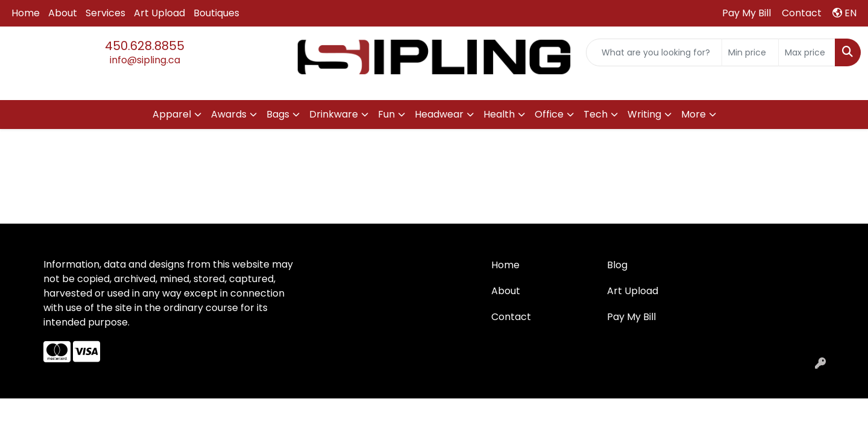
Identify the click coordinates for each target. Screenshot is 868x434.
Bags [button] (278, 114)
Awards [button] (229, 114)
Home (26, 13)
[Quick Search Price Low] (750, 52)
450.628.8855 (145, 46)
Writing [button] (644, 114)
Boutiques (216, 13)
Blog (617, 265)
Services (105, 13)
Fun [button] (386, 114)
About (63, 13)
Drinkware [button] (334, 114)
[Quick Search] (654, 52)
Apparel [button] (172, 114)
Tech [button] (596, 114)
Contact (511, 317)
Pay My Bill (631, 317)
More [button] (693, 114)
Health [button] (499, 114)
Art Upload (159, 13)
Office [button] (549, 114)
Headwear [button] (439, 114)
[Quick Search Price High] (807, 52)
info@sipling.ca (145, 60)
